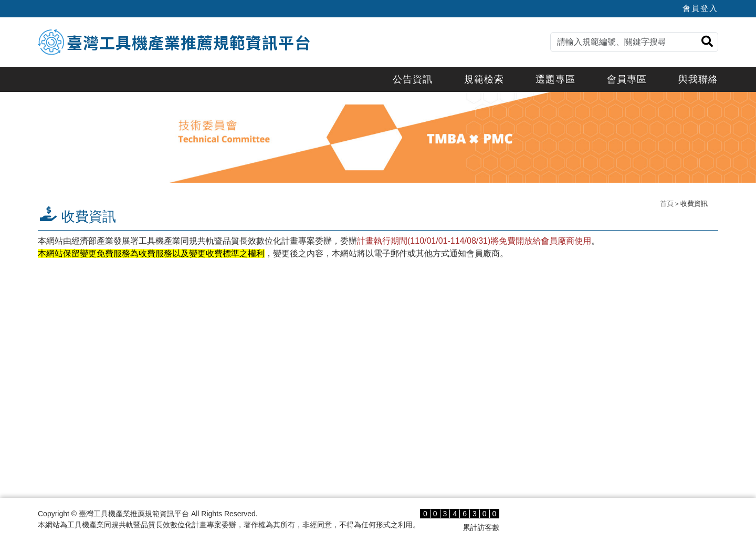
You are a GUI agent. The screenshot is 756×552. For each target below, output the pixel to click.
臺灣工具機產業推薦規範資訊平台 (189, 42)
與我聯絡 (698, 79)
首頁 (667, 204)
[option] (378, 137)
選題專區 (555, 79)
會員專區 (627, 79)
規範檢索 (484, 79)
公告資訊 (413, 79)
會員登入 (700, 8)
